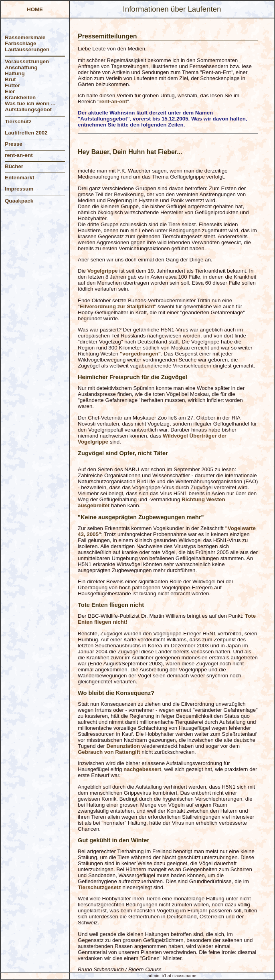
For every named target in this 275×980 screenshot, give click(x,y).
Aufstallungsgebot (28, 109)
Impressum (19, 189)
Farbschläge (21, 43)
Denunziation (123, 746)
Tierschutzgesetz (99, 887)
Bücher (14, 166)
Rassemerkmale (25, 37)
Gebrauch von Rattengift (109, 752)
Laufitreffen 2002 (26, 133)
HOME (35, 9)
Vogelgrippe (103, 271)
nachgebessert (142, 769)
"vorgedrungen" (140, 354)
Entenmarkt (19, 178)
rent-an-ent (19, 155)
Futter (12, 85)
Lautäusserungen (27, 49)
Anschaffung (21, 67)
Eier (10, 91)
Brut (10, 79)
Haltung (15, 73)
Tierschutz (18, 121)
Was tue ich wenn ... (30, 103)
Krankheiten (20, 97)
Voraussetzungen (27, 61)
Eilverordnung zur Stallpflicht (117, 306)
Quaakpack (19, 201)
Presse (14, 144)
